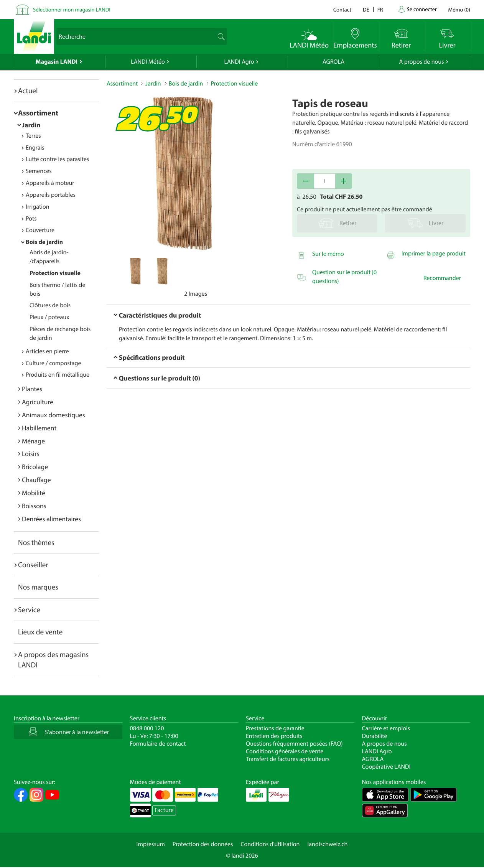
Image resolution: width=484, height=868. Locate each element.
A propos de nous (421, 62)
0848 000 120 (147, 728)
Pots (31, 219)
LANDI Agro (239, 62)
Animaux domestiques (54, 415)
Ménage (33, 441)
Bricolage (35, 467)
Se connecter (421, 9)
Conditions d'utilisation (270, 844)
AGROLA (333, 62)
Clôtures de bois (50, 305)
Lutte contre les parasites (57, 159)
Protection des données (203, 844)
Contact (342, 9)
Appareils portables (51, 195)
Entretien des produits (274, 736)
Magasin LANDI (57, 62)
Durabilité (375, 736)
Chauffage (36, 480)
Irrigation (38, 207)
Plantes (32, 389)
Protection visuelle (55, 273)
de (366, 9)
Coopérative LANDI (386, 767)
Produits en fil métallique (58, 375)
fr (380, 9)
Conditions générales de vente (285, 751)
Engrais (35, 148)
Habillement (39, 428)
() (459, 9)
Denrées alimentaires (51, 519)
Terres (33, 136)
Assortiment (38, 113)
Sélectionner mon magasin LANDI (72, 9)
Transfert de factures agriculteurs (288, 759)
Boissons (34, 506)
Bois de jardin (44, 242)
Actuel (28, 91)
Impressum (151, 844)
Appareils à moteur (50, 183)
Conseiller (33, 565)
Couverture (40, 230)
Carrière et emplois (386, 728)
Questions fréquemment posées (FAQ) (294, 744)
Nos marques (38, 587)
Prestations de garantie (275, 728)
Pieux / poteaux (49, 317)
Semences (39, 171)
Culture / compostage (54, 363)
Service (29, 609)
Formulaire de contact (158, 744)
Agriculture (38, 402)
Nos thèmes (36, 542)
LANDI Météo (148, 62)
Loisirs (31, 454)
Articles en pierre (47, 351)
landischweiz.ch (328, 844)
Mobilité (34, 493)
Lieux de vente (40, 632)
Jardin (31, 125)
